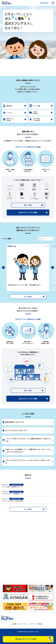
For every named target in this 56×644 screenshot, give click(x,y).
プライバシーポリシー (23, 624)
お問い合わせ (45, 3)
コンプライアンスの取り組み (36, 624)
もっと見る (34, 301)
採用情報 (14, 624)
